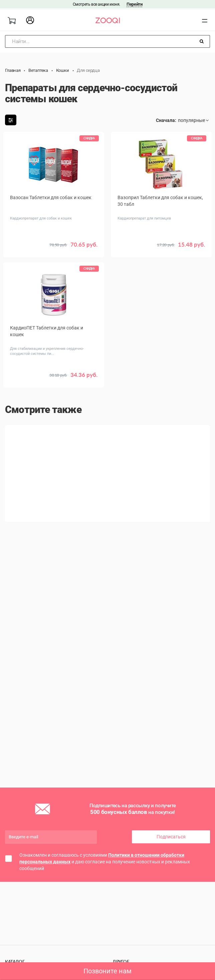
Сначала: (166, 120)
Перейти (134, 4)
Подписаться (171, 837)
